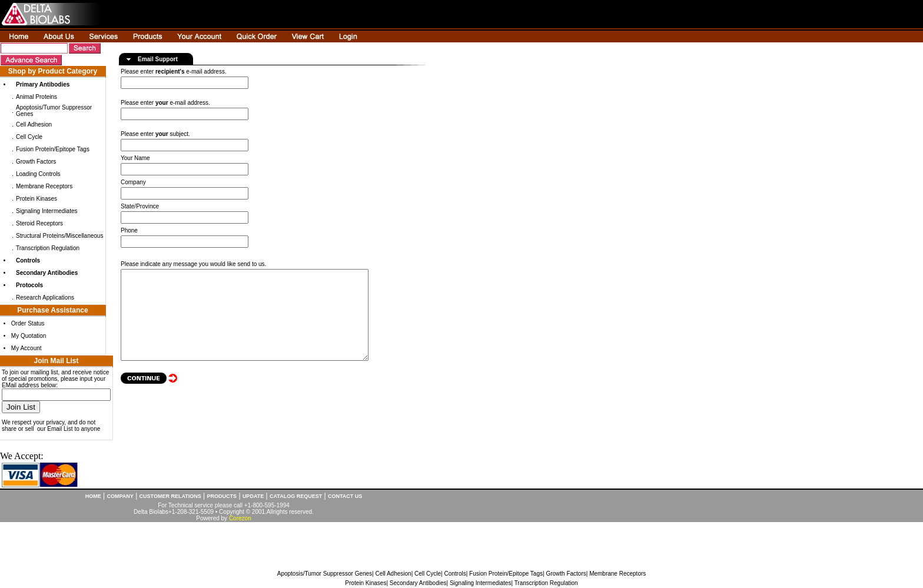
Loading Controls (38, 174)
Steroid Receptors (39, 223)
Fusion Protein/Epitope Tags (53, 149)
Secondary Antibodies (418, 583)
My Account (26, 348)
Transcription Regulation (48, 248)
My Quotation (29, 336)
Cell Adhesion (34, 124)
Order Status (28, 323)
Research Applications (45, 298)
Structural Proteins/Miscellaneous (59, 236)
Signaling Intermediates (47, 211)
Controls (455, 574)
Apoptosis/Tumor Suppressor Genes (325, 574)
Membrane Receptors (44, 186)
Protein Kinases (36, 199)
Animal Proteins (36, 97)
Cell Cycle (29, 137)
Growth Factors (36, 162)
